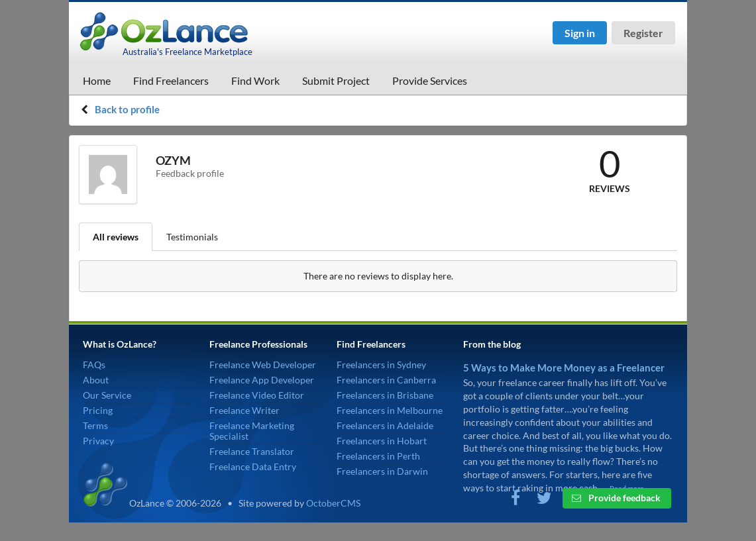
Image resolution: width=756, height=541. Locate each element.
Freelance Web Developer (263, 365)
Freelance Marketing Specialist (252, 431)
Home (97, 80)
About (96, 380)
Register (643, 33)
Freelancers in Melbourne (390, 410)
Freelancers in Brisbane (385, 395)
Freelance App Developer (262, 380)
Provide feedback (616, 498)
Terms (95, 425)
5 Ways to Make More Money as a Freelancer (564, 368)
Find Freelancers (171, 80)
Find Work (255, 80)
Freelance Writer (244, 410)
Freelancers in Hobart (382, 441)
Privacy (98, 441)
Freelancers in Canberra (386, 380)
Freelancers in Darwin (382, 471)
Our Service (107, 395)
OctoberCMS (333, 503)
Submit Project (336, 80)
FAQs (94, 365)
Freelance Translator (252, 451)
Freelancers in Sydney (381, 365)
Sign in (580, 33)
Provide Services (430, 80)
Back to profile (127, 109)
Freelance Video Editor (257, 395)
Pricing (98, 410)
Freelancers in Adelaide (385, 425)
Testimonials (192, 237)
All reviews (116, 237)
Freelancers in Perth (378, 456)
